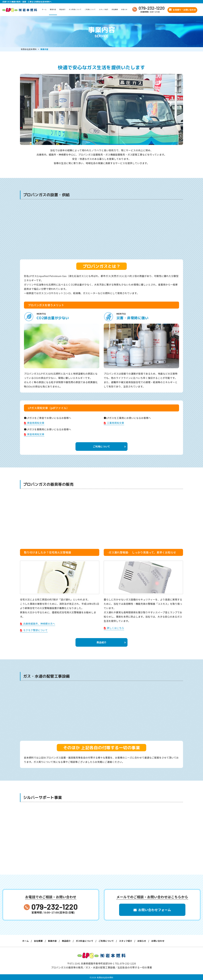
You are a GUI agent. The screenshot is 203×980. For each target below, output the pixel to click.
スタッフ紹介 (105, 9)
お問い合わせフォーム (152, 910)
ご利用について (91, 9)
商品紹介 (63, 9)
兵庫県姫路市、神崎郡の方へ (38, 624)
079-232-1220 (55, 907)
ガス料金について (76, 9)
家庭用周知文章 (34, 423)
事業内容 (54, 9)
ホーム (45, 9)
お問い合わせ (167, 941)
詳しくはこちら (114, 628)
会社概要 (116, 9)
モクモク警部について (34, 630)
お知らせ (125, 9)
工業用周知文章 (114, 423)
